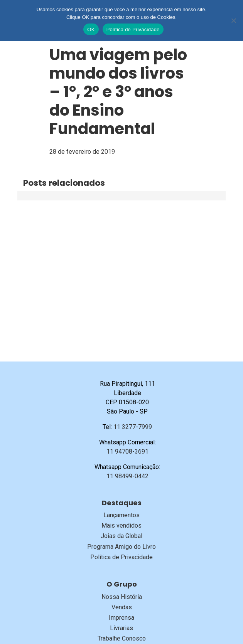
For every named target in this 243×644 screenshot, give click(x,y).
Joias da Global (121, 536)
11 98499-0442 (127, 476)
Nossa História (122, 597)
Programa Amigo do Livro (121, 547)
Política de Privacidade (121, 557)
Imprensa (121, 618)
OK (91, 29)
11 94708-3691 (127, 451)
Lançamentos (121, 515)
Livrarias (121, 628)
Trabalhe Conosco (122, 638)
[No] (233, 20)
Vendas (122, 607)
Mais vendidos (121, 525)
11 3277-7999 (133, 427)
